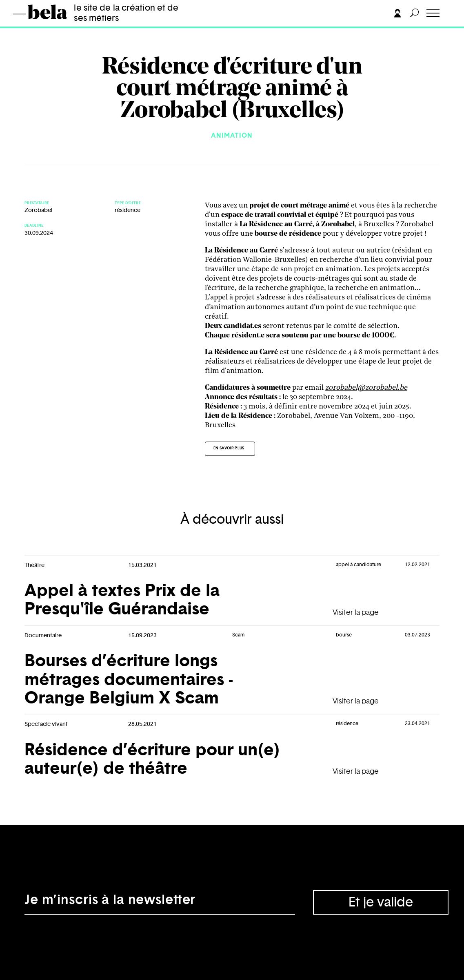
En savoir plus (229, 448)
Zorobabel (38, 210)
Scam (238, 635)
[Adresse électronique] (160, 902)
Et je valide (381, 902)
